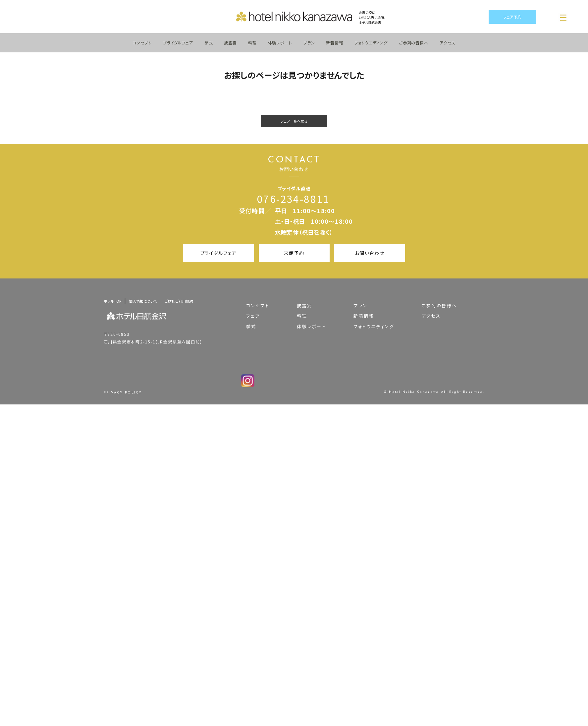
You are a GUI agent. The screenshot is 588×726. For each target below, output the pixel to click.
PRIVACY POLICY (123, 393)
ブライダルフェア (178, 43)
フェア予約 (512, 17)
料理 (252, 43)
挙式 (209, 43)
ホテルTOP (112, 301)
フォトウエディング (371, 43)
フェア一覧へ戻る (294, 121)
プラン (309, 43)
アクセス (448, 43)
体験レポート (280, 43)
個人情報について (143, 301)
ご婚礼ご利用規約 (179, 301)
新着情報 (335, 43)
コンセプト (142, 43)
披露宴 (230, 43)
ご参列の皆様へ (414, 43)
